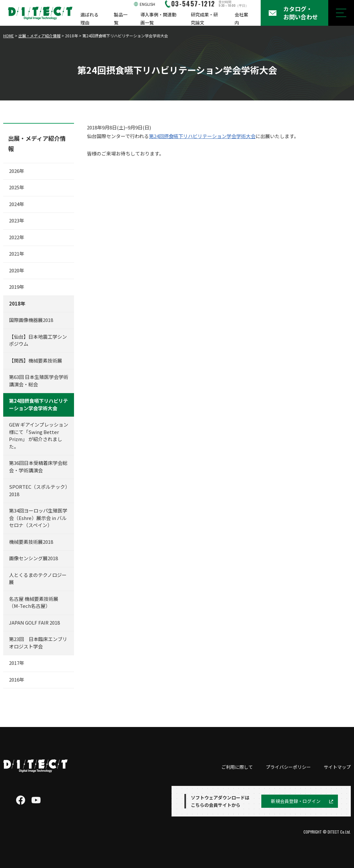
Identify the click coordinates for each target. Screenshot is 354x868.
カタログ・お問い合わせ (301, 13)
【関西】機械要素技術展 (36, 360)
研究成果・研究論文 (204, 19)
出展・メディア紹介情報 (39, 36)
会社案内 (241, 19)
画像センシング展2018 (33, 558)
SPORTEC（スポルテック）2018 (38, 490)
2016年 (17, 679)
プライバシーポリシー (288, 767)
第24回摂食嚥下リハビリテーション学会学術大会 (202, 136)
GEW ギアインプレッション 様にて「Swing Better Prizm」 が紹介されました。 (39, 435)
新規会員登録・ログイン (296, 801)
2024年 (17, 204)
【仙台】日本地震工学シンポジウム (38, 340)
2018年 (17, 303)
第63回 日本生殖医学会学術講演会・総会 (39, 381)
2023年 (17, 220)
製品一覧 (121, 19)
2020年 (17, 270)
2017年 (17, 663)
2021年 (17, 254)
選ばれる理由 (89, 19)
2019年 (17, 287)
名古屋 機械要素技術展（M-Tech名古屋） (34, 602)
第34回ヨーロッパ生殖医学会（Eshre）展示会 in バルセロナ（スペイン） (38, 518)
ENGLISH (147, 4)
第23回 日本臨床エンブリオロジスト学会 (38, 643)
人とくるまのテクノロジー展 (38, 579)
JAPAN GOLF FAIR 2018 (34, 623)
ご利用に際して (237, 767)
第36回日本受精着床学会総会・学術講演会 (38, 467)
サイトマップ (337, 767)
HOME (9, 36)
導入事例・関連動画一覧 (158, 19)
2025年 (17, 187)
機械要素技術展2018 (31, 542)
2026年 (17, 171)
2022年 (17, 237)
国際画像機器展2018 (31, 320)
